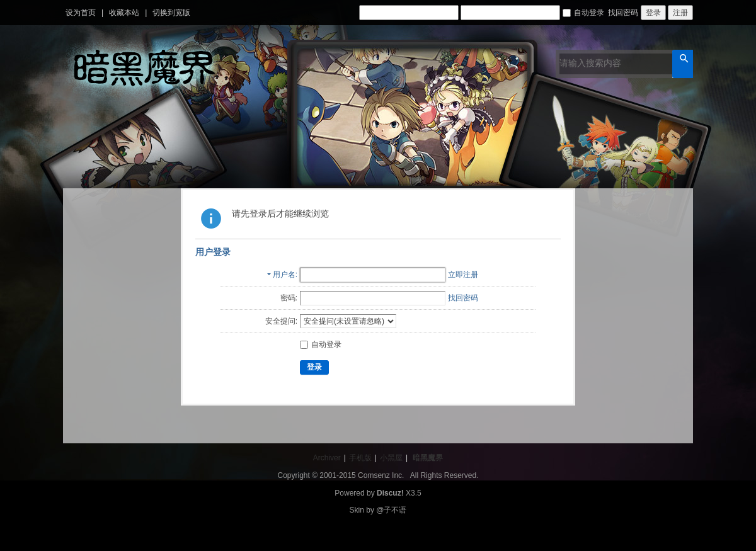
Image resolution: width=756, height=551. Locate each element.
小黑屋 (391, 458)
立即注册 (463, 275)
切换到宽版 (171, 13)
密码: (289, 298)
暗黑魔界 (428, 458)
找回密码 (623, 13)
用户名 (284, 275)
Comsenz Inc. (381, 475)
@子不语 (391, 510)
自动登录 (583, 13)
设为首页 (81, 13)
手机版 (360, 458)
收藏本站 (124, 13)
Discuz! (390, 493)
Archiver (327, 458)
